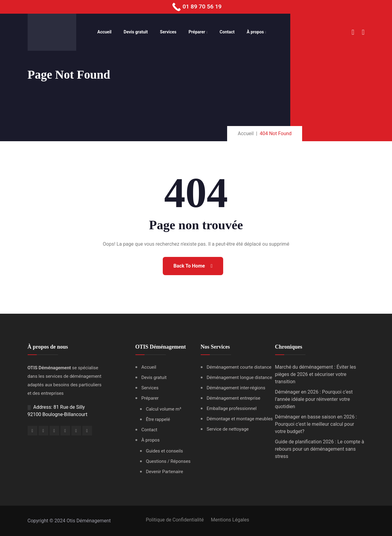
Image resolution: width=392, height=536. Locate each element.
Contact (227, 32)
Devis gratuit (136, 32)
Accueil (105, 32)
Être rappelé (158, 419)
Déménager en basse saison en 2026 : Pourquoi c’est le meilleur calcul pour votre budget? (316, 424)
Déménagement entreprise (234, 398)
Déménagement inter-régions (236, 388)
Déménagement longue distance (240, 377)
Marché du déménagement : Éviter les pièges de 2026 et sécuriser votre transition (316, 374)
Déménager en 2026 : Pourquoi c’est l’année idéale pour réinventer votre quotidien (314, 399)
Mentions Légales (230, 520)
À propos (256, 32)
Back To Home (193, 266)
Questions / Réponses (168, 461)
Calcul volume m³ (164, 409)
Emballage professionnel (232, 408)
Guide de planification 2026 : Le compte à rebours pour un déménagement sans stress (320, 449)
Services (168, 32)
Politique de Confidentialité (174, 520)
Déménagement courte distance (239, 367)
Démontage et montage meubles (240, 419)
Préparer (197, 32)
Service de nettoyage (228, 429)
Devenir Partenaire (165, 472)
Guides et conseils (165, 451)
